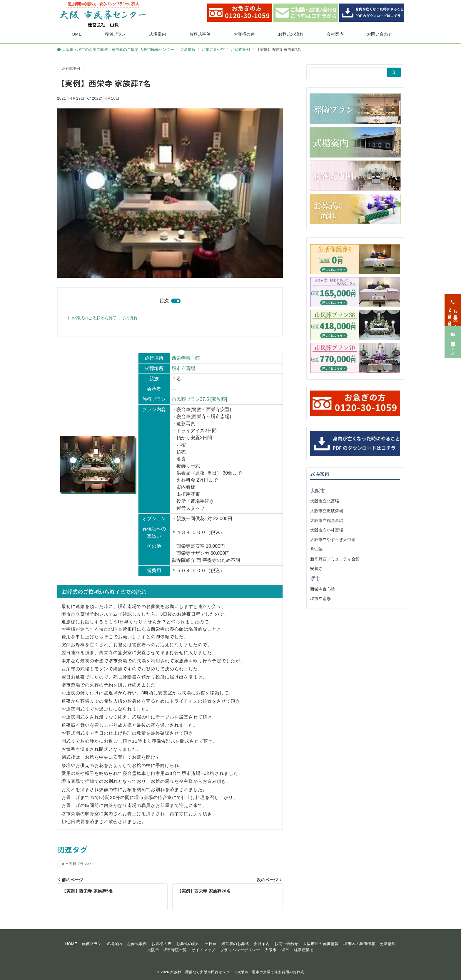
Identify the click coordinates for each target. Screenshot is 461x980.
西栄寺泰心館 (186, 358)
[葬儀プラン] (453, 337)
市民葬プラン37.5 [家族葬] (199, 399)
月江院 (316, 549)
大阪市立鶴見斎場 (327, 520)
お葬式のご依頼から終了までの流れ (105, 318)
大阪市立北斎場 (325, 501)
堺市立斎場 (183, 368)
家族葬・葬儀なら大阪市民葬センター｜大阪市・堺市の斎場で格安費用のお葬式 (237, 972)
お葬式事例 (71, 68)
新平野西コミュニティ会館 (335, 559)
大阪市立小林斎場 (327, 530)
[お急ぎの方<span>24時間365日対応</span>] (453, 305)
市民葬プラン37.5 (80, 864)
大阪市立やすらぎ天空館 (333, 540)
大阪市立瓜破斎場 (327, 511)
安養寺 (316, 569)
